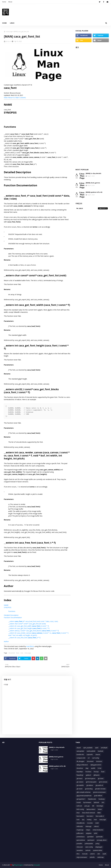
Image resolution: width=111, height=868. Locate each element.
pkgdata (89, 833)
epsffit (93, 768)
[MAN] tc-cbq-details (93, 173)
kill (93, 806)
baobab (100, 751)
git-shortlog (89, 789)
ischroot (79, 806)
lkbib (99, 813)
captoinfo (90, 755)
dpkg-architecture (82, 765)
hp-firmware (87, 802)
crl (89, 758)
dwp (87, 768)
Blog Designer (19, 865)
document (12, 653)
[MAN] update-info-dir (94, 192)
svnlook (88, 850)
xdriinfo (92, 857)
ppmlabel (90, 837)
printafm (79, 844)
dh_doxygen (80, 761)
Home (4, 2)
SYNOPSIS (8, 607)
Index (6, 98)
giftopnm (97, 775)
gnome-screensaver (99, 792)
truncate (85, 854)
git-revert (79, 789)
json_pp (87, 806)
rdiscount (80, 847)
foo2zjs (96, 772)
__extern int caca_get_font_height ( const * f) (29, 628)
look (78, 820)
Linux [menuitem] (12, 23)
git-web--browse (100, 789)
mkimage (88, 826)
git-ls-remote (103, 782)
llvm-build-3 (80, 816)
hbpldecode (92, 799)
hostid (79, 802)
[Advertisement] (92, 107)
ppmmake (99, 837)
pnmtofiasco (81, 837)
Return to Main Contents (17, 98)
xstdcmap (100, 857)
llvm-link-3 (90, 816)
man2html (30, 646)
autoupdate (80, 751)
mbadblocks (81, 823)
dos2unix (99, 761)
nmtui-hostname (98, 830)
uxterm (92, 854)
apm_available (88, 748)
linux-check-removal (89, 813)
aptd (97, 748)
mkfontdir (80, 826)
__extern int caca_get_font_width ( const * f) (29, 626)
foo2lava (88, 772)
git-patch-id (99, 785)
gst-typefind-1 (81, 799)
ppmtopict (91, 840)
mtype (88, 830)
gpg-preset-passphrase (84, 796)
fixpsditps (80, 772)
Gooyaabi (37, 865)
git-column (80, 782)
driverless (80, 768)
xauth (104, 854)
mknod (96, 826)
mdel (97, 823)
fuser (103, 772)
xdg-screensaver (82, 857)
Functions (12, 611)
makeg (89, 820)
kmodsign (100, 806)
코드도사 (8, 41)
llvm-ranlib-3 (100, 816)
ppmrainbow (81, 840)
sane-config (89, 847)
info (103, 802)
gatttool (88, 775)
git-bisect (79, 778)
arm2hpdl (104, 748)
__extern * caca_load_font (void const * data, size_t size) (33, 621)
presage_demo (102, 840)
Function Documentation (13, 617)
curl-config (96, 758)
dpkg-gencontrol (96, 765)
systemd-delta (98, 850)
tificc (78, 854)
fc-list (100, 768)
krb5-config (80, 809)
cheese (98, 755)
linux (18, 653)
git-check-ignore (90, 778)
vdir (99, 854)
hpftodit (96, 802)
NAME (6, 605)
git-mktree (90, 785)
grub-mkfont (98, 796)
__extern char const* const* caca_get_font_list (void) (27, 624)
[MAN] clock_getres (93, 183)
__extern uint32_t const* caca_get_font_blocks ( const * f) (33, 631)
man (22, 653)
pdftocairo (80, 833)
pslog (97, 844)
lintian (100, 809)
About (10, 2)
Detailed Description (11, 615)
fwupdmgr (80, 775)
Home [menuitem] (4, 23)
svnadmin (80, 850)
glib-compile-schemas (84, 792)
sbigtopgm (99, 847)
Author (6, 641)
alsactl (79, 748)
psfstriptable (89, 844)
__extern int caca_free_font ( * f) (24, 638)
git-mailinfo (80, 785)
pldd (96, 833)
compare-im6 (81, 758)
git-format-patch (91, 782)
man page (9, 32)
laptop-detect (91, 809)
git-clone (101, 778)
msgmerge (80, 830)
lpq (83, 820)
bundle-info (80, 755)
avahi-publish (91, 751)
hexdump (102, 799)
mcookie (90, 823)
